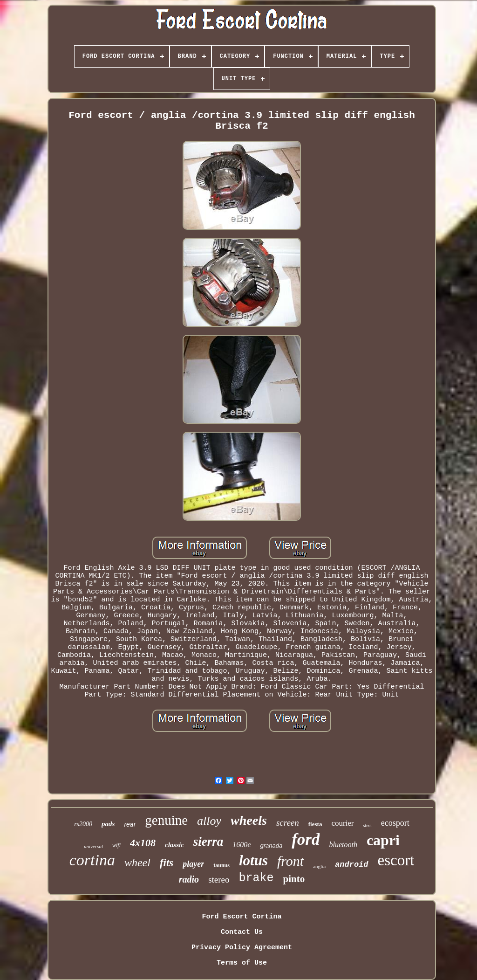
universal (93, 846)
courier (342, 823)
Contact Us (242, 932)
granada (271, 845)
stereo (219, 880)
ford (306, 839)
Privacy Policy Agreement (242, 948)
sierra (208, 842)
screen (288, 823)
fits (167, 863)
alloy (209, 821)
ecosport (395, 823)
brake (256, 878)
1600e (242, 845)
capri (383, 840)
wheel (137, 863)
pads (108, 824)
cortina (92, 860)
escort (396, 860)
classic (174, 845)
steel (368, 825)
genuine (166, 820)
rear (130, 824)
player (193, 864)
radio (189, 879)
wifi (116, 845)
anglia (319, 866)
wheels (249, 820)
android (351, 865)
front (290, 861)
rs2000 (83, 824)
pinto (294, 879)
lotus (253, 860)
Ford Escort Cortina (242, 917)
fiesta (315, 824)
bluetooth (343, 845)
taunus (221, 865)
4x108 (143, 843)
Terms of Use (242, 963)
